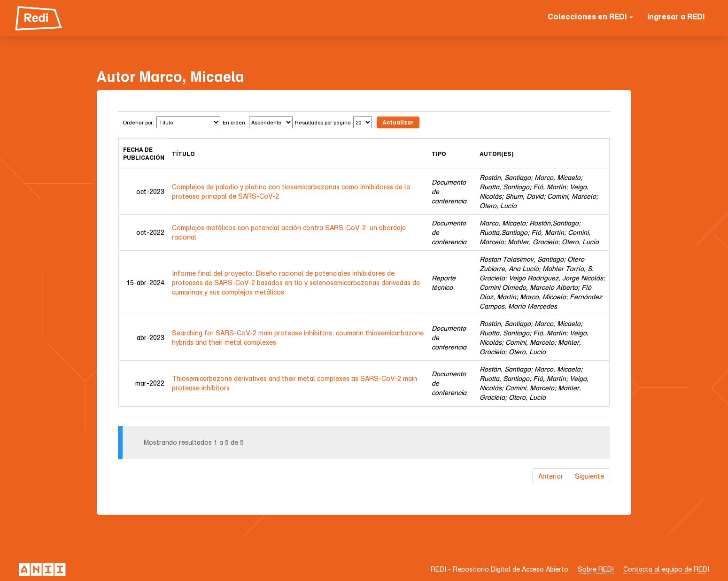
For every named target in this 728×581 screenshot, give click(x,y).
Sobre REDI (596, 569)
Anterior (551, 476)
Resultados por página (323, 122)
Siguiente (589, 476)
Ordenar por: (138, 122)
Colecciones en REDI (590, 16)
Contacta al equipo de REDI (666, 569)
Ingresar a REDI (676, 16)
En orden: (235, 122)
